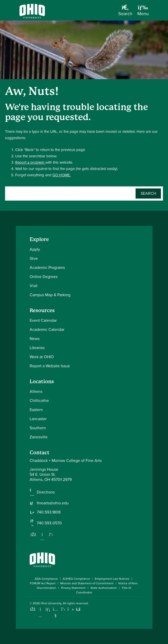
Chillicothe (39, 401)
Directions (46, 492)
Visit (34, 286)
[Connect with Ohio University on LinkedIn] (48, 609)
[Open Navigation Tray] (143, 12)
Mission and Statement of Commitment (87, 583)
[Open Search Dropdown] (125, 12)
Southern (38, 428)
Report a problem (30, 162)
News (35, 339)
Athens (36, 391)
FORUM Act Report (43, 583)
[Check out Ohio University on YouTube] (56, 612)
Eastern (36, 410)
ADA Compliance (46, 579)
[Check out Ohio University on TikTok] (71, 609)
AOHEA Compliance (76, 579)
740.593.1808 (49, 512)
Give (34, 258)
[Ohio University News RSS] (78, 609)
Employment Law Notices (112, 579)
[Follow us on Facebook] (33, 534)
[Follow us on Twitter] (51, 534)
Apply (35, 249)
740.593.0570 (49, 523)
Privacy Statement (73, 588)
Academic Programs (47, 267)
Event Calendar (43, 320)
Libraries (37, 348)
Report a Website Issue (50, 366)
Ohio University (51, 603)
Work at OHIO (42, 357)
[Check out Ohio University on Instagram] (40, 616)
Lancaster (38, 419)
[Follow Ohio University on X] (63, 609)
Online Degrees (44, 277)
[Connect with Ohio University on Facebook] (33, 609)
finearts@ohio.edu (53, 503)
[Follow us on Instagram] (42, 539)
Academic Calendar (47, 329)
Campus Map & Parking (50, 295)
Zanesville (39, 437)
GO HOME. (62, 175)
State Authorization (104, 588)
